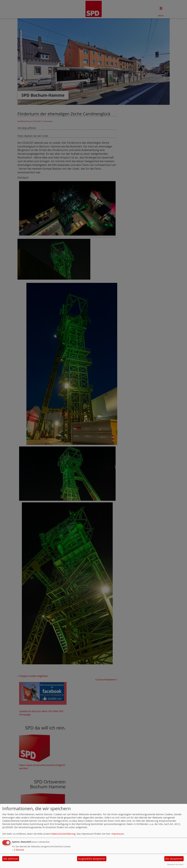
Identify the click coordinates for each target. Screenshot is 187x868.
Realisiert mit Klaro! (175, 864)
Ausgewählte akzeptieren (92, 859)
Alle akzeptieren (174, 859)
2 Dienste (18, 850)
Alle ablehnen (11, 859)
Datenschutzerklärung (63, 834)
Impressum (118, 834)
